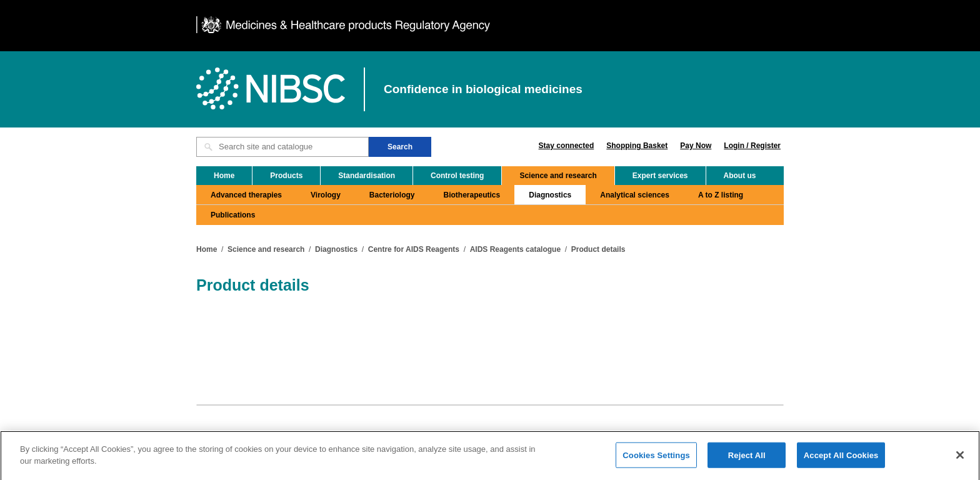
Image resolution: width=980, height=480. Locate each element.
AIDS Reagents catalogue (515, 249)
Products (286, 176)
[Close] (960, 459)
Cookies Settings (656, 460)
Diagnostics (550, 195)
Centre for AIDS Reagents (414, 249)
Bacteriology (392, 195)
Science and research (558, 176)
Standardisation (367, 176)
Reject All (747, 460)
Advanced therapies (246, 195)
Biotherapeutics (472, 195)
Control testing (457, 176)
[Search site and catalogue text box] (282, 147)
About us (740, 176)
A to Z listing (721, 195)
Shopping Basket (637, 146)
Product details (598, 249)
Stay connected (567, 146)
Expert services (660, 176)
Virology (326, 195)
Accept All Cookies (841, 460)
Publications (233, 215)
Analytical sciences (635, 195)
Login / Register (752, 146)
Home (224, 176)
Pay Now (696, 146)
